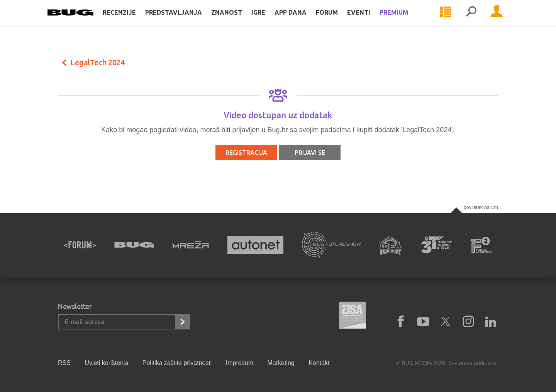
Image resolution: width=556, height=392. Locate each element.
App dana (301, 20)
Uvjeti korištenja (106, 363)
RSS (64, 363)
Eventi (370, 20)
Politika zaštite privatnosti (177, 363)
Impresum (240, 363)
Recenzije (130, 20)
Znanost (237, 20)
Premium (405, 20)
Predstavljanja (184, 20)
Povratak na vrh (481, 207)
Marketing (281, 363)
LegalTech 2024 (97, 62)
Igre (269, 20)
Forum (338, 20)
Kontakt (319, 363)
